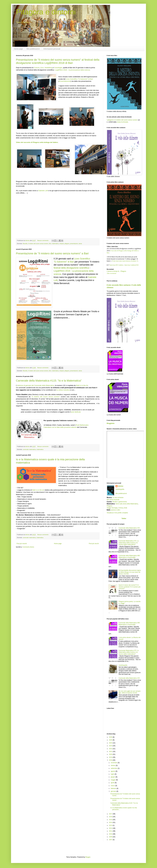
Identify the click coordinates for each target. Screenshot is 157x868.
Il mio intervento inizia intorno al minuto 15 (125, 261)
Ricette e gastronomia (120, 502)
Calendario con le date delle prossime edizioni (60, 427)
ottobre (113, 765)
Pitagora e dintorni (46, 12)
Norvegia (115, 508)
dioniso (121, 486)
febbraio (114, 788)
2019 (111, 757)
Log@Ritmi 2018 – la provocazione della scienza (72, 70)
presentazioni (74, 244)
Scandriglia (58, 68)
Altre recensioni (111, 273)
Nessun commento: (43, 240)
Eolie (126, 508)
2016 (111, 817)
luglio (113, 774)
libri (50, 244)
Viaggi (109, 508)
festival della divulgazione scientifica (71, 268)
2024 (111, 743)
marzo (113, 786)
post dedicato (76, 412)
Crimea (121, 508)
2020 (111, 754)
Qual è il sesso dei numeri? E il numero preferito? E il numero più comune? (130, 587)
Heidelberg (48, 68)
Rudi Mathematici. (82, 425)
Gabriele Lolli (43, 191)
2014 (111, 822)
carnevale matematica (29, 449)
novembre (114, 763)
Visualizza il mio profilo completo (117, 513)
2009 (111, 837)
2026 (111, 737)
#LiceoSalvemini (65, 81)
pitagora (67, 244)
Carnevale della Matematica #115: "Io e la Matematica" (49, 381)
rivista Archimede (122, 122)
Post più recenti (22, 544)
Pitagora (109, 506)
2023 (111, 746)
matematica (55, 244)
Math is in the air (38, 490)
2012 (111, 828)
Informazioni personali (52, 49)
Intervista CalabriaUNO (132, 265)
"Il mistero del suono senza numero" (46, 397)
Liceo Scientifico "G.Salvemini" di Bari (79, 79)
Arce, (42, 68)
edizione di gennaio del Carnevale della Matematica (36, 385)
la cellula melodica (63, 390)
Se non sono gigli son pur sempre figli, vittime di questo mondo (130, 692)
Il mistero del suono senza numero (38, 244)
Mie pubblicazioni (33, 49)
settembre (114, 768)
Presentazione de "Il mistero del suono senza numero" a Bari (52, 253)
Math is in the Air (82, 385)
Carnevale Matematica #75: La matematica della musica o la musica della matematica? (129, 543)
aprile (113, 783)
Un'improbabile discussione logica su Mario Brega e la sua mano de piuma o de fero (130, 572)
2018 (111, 760)
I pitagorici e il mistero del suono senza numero (122, 120)
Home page (18, 49)
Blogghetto (111, 423)
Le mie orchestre (118, 498)
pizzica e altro (116, 510)
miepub (62, 244)
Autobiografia (120, 489)
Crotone (37, 68)
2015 (111, 820)
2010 (111, 834)
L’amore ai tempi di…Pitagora (116, 271)
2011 (111, 831)
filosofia (25, 244)
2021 (111, 752)
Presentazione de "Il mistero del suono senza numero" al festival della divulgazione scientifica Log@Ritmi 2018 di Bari (58, 61)
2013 (111, 825)
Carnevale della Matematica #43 (129, 528)
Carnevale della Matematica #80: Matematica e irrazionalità (129, 556)
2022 (111, 749)
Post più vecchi (94, 544)
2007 (111, 840)
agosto (113, 771)
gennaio (114, 791)
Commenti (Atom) (28, 547)
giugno (113, 777)
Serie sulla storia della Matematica (127, 504)
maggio (113, 780)
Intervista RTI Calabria (116, 265)
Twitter (124, 519)
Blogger (88, 857)
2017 (111, 814)
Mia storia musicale (113, 500)
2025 (111, 740)
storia (80, 244)
